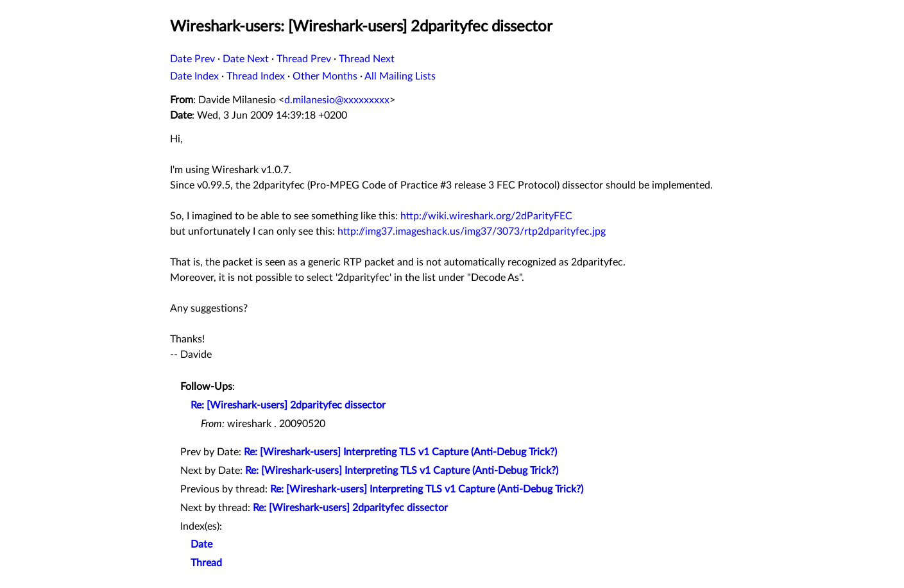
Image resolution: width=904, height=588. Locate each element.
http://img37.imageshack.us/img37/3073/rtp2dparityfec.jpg (472, 231)
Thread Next (367, 59)
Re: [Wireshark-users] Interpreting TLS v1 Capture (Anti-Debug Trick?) (400, 452)
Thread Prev (304, 59)
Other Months (325, 76)
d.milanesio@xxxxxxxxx (337, 100)
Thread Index (256, 76)
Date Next (246, 59)
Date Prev (192, 59)
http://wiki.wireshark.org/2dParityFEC (486, 216)
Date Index (194, 76)
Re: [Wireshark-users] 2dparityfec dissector (288, 405)
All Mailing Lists (400, 76)
